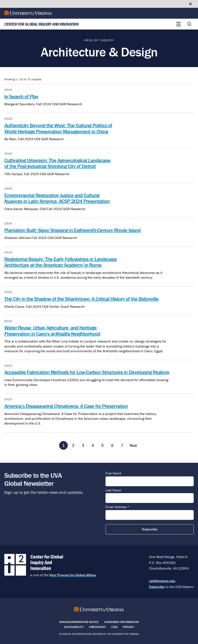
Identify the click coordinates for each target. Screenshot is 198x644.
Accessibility (74, 627)
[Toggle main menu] (179, 24)
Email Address (117, 507)
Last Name (113, 490)
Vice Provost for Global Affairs (73, 575)
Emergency (97, 627)
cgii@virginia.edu (162, 581)
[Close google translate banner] (190, 4)
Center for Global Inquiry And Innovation (41, 24)
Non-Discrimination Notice (79, 622)
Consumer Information (122, 622)
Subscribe (157, 587)
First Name (113, 473)
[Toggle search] (189, 24)
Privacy (129, 627)
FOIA (114, 627)
